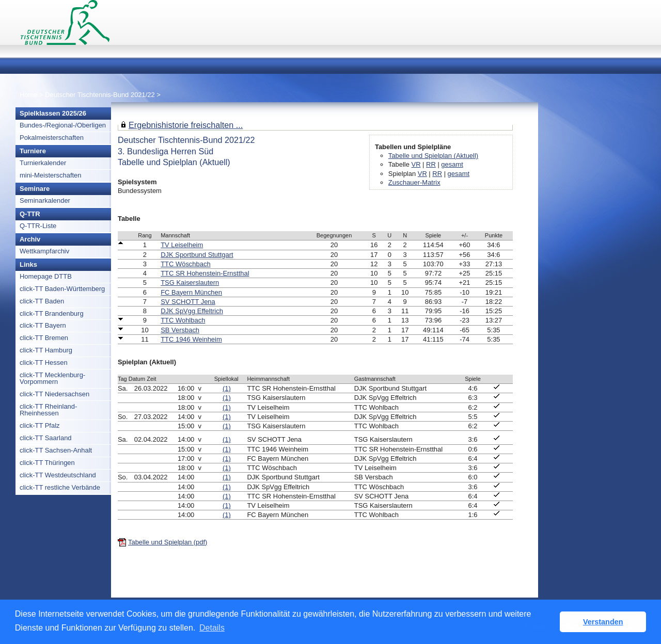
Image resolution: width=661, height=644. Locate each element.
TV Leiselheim (182, 245)
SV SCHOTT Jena (188, 302)
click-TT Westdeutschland (58, 475)
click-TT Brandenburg (52, 313)
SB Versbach (180, 330)
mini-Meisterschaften (51, 175)
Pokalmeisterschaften (52, 138)
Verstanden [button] (603, 622)
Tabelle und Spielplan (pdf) (168, 542)
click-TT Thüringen (47, 463)
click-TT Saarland (46, 438)
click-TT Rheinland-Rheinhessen (48, 410)
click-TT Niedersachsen (54, 394)
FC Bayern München (191, 292)
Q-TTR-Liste (38, 226)
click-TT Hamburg (46, 350)
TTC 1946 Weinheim (191, 339)
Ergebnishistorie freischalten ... (186, 125)
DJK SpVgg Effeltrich (192, 311)
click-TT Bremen (44, 338)
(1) (227, 388)
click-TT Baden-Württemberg (62, 289)
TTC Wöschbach (185, 264)
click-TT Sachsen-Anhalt (56, 450)
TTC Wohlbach (183, 320)
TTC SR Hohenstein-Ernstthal (205, 273)
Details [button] (212, 628)
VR (416, 164)
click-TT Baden (42, 301)
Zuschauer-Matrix (414, 182)
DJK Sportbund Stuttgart (197, 255)
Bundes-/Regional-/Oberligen (63, 125)
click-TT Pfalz (40, 425)
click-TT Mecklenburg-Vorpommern (52, 378)
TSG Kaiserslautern (190, 283)
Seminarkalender (45, 200)
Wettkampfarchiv (44, 251)
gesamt (452, 164)
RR (431, 164)
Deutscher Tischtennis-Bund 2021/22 (101, 95)
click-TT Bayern (43, 325)
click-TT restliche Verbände (60, 487)
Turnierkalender (43, 163)
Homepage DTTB (46, 276)
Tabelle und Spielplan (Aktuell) (433, 156)
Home (29, 95)
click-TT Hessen (44, 363)
